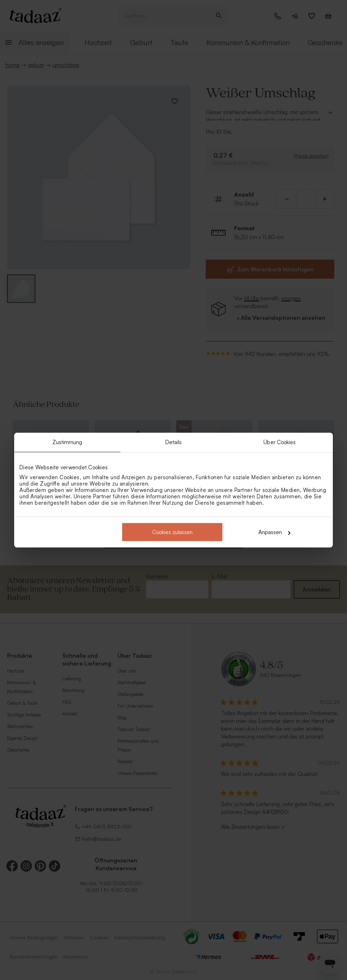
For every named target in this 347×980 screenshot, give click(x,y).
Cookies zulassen (172, 532)
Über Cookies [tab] (280, 442)
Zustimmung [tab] (67, 442)
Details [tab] (174, 442)
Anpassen (274, 532)
